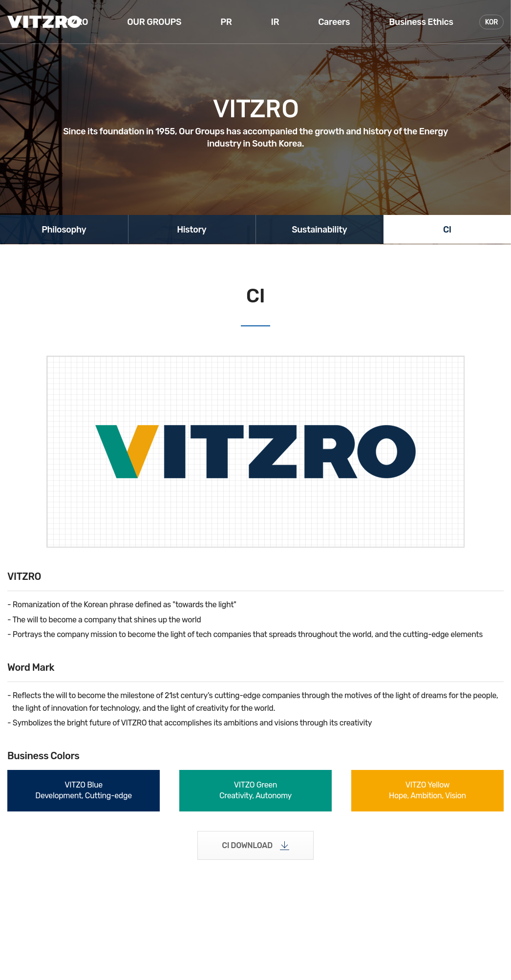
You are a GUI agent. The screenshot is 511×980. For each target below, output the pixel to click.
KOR (491, 22)
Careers (334, 22)
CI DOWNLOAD (247, 845)
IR (275, 22)
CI (447, 230)
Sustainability (319, 230)
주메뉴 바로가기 (0, 0)
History (192, 230)
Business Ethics (421, 22)
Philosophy (64, 230)
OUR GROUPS (154, 22)
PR (226, 22)
